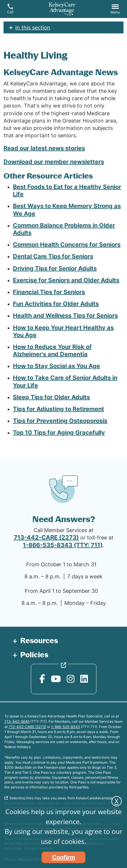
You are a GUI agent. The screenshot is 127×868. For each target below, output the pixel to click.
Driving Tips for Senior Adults (55, 268)
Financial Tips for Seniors (49, 292)
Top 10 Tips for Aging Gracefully (59, 433)
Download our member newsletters (54, 162)
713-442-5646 (17, 721)
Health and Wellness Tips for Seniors (65, 316)
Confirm (63, 857)
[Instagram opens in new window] (71, 679)
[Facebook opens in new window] (42, 679)
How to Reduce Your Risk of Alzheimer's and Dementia (52, 350)
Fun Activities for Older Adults (56, 304)
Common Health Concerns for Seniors (67, 245)
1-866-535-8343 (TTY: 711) (63, 545)
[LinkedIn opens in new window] (84, 679)
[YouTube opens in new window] (56, 679)
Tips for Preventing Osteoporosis (60, 421)
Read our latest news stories (44, 148)
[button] (115, 10)
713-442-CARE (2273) (46, 537)
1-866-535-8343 (66, 727)
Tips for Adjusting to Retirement (59, 409)
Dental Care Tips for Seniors (53, 256)
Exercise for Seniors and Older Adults (66, 280)
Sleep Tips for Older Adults (51, 397)
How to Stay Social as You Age (56, 366)
